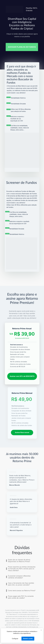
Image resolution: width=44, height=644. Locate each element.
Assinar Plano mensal (22, 432)
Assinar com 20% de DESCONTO (22, 376)
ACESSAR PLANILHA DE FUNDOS (22, 47)
